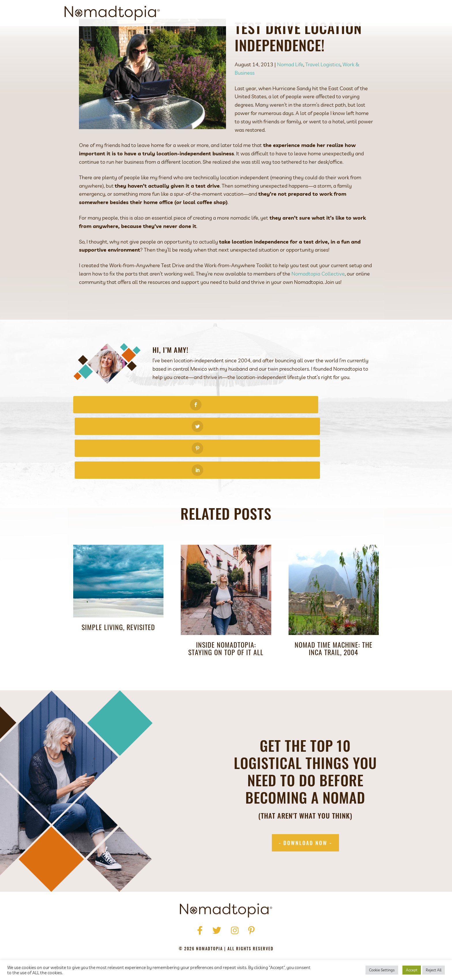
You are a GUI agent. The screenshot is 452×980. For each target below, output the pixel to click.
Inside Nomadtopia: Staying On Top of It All (226, 609)
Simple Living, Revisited (118, 588)
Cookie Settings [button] (382, 970)
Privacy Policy (178, 937)
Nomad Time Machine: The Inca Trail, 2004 (334, 609)
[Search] (382, 13)
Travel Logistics (323, 91)
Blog (340, 13)
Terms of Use (216, 937)
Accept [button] (412, 970)
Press (195, 929)
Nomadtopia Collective (318, 300)
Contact (364, 13)
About (256, 13)
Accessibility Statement (264, 937)
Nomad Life (290, 91)
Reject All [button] (434, 970)
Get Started (285, 13)
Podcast (317, 13)
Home (157, 929)
